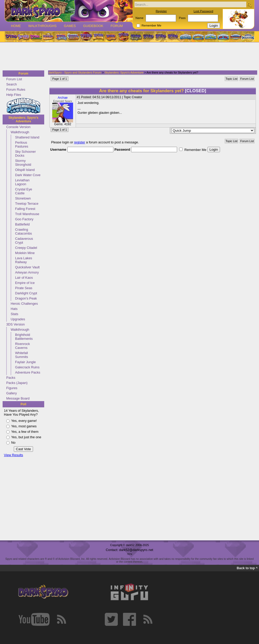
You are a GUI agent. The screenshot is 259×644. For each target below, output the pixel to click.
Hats (14, 309)
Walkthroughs (42, 26)
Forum (117, 26)
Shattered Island (27, 137)
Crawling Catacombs (24, 231)
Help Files (14, 95)
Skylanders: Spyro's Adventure (24, 119)
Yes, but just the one (26, 437)
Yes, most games (24, 426)
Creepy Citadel (26, 248)
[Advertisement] (128, 57)
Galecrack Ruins (27, 367)
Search (12, 84)
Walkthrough (20, 132)
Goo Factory (24, 219)
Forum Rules (16, 89)
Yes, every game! (24, 421)
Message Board (18, 398)
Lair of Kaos (24, 278)
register (80, 142)
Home (16, 26)
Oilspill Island (25, 170)
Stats (14, 314)
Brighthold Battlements (24, 337)
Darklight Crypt (26, 293)
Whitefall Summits (22, 355)
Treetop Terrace (27, 204)
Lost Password (203, 11)
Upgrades (18, 319)
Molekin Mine (25, 253)
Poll (23, 404)
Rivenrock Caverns (22, 346)
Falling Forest (25, 209)
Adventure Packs (28, 372)
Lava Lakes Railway (24, 260)
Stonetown (23, 198)
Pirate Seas (24, 288)
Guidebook (93, 26)
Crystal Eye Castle (24, 191)
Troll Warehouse (27, 214)
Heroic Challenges (24, 304)
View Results (14, 455)
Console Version (18, 127)
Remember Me (151, 25)
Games (70, 26)
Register (161, 11)
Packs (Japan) (17, 383)
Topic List (231, 79)
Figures (12, 388)
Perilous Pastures (22, 144)
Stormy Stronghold (23, 163)
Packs (11, 378)
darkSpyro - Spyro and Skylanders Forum (75, 72)
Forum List (14, 79)
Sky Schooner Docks (25, 154)
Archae (63, 98)
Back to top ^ (247, 568)
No (13, 443)
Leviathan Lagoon (22, 182)
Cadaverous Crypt (24, 241)
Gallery (12, 393)
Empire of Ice (25, 283)
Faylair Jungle (25, 362)
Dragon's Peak (26, 298)
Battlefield (22, 224)
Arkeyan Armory (27, 272)
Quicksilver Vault (27, 267)
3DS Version (15, 324)
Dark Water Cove (28, 175)
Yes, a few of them (25, 432)
